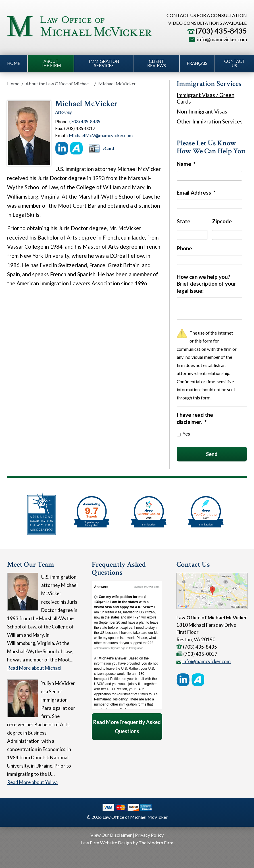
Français (197, 63)
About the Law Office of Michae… (59, 83)
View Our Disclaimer (111, 835)
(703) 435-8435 (221, 31)
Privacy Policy (149, 835)
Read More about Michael (34, 668)
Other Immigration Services (210, 121)
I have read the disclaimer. (195, 418)
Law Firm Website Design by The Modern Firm (127, 843)
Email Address (196, 192)
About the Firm (51, 63)
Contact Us (234, 63)
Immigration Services (104, 63)
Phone (184, 248)
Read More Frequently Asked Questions (127, 727)
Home (14, 63)
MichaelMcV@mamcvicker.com (101, 135)
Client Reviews (157, 63)
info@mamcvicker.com (222, 39)
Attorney (63, 112)
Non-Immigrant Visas (202, 111)
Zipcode (222, 221)
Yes (186, 434)
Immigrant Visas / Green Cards (206, 98)
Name (186, 164)
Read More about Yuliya (32, 782)
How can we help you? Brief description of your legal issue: (207, 284)
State (184, 221)
